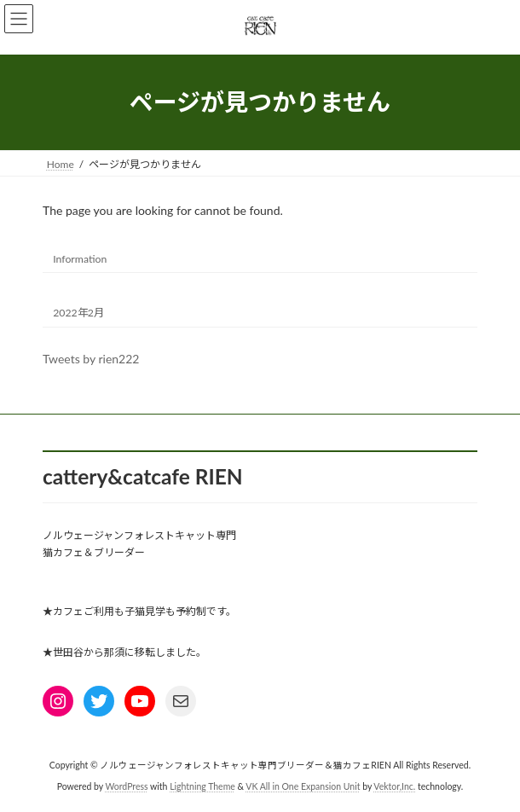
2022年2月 (78, 312)
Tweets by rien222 (91, 359)
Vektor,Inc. (394, 786)
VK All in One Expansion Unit (303, 786)
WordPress (126, 786)
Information (80, 258)
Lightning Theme (202, 786)
